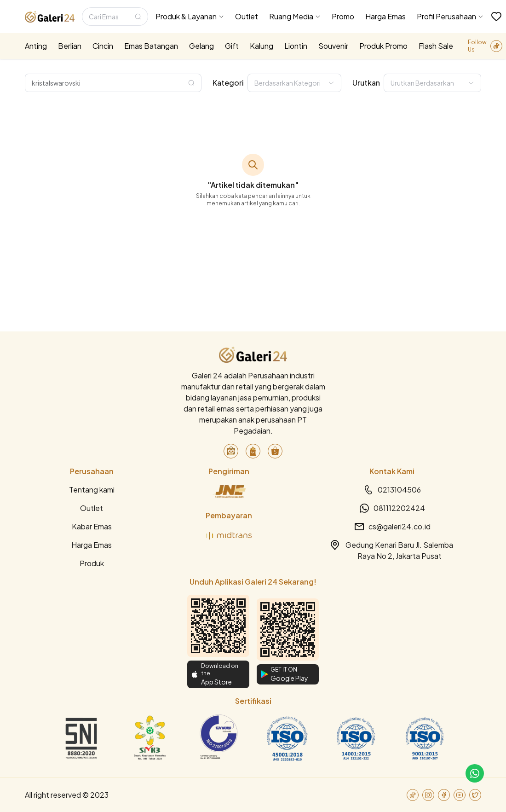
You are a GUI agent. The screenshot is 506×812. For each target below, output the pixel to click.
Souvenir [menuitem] (333, 46)
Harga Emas (92, 545)
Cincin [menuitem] (103, 46)
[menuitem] (190, 17)
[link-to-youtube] (460, 795)
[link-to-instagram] (428, 795)
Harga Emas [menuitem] (385, 16)
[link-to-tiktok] (496, 46)
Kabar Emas (92, 526)
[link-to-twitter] (475, 795)
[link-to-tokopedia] (231, 451)
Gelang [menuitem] (201, 46)
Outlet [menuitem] (247, 16)
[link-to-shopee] (275, 451)
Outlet (92, 508)
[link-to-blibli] (253, 451)
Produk (92, 563)
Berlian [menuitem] (70, 46)
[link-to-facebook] (444, 795)
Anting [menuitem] (36, 46)
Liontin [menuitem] (296, 46)
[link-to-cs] (475, 773)
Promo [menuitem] (343, 16)
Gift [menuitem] (232, 46)
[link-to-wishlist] (496, 17)
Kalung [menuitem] (262, 46)
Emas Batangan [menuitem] (151, 46)
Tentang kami (92, 490)
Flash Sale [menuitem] (436, 46)
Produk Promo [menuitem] (383, 46)
